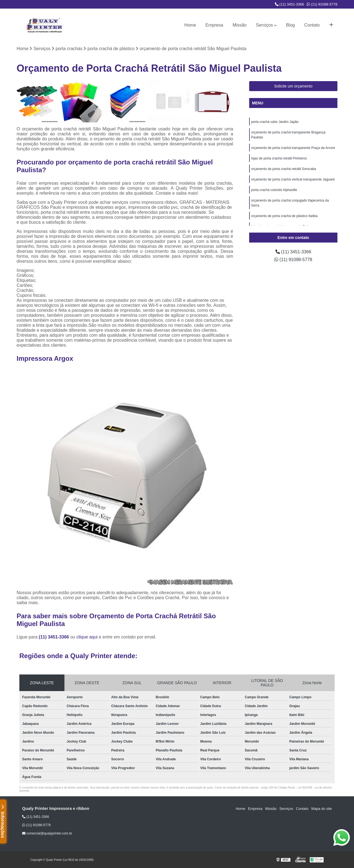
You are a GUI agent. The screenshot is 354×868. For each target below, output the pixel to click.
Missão (240, 25)
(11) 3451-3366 (290, 4)
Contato (312, 25)
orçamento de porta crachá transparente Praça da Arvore (293, 148)
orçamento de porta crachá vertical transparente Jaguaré (293, 179)
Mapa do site (321, 809)
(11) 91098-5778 (322, 4)
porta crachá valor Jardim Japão (275, 122)
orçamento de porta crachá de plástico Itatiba (284, 216)
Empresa (214, 25)
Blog (290, 25)
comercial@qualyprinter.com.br (47, 833)
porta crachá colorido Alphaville (274, 190)
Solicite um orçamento (293, 86)
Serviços (265, 25)
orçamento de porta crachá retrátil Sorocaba (284, 169)
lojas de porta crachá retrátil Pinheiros (279, 158)
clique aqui (87, 637)
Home (190, 25)
